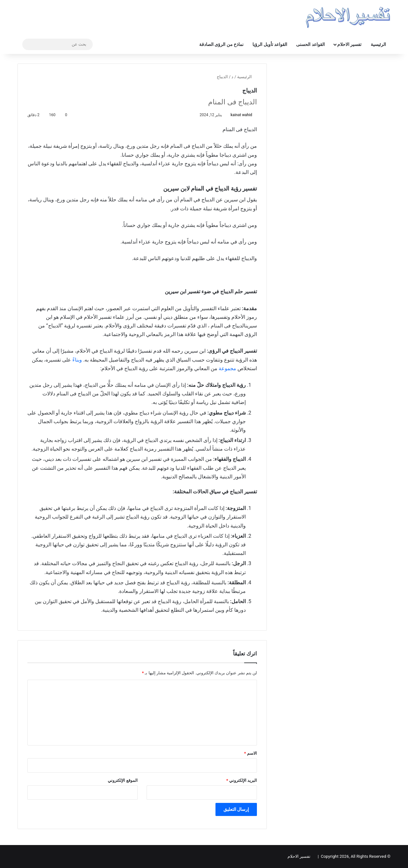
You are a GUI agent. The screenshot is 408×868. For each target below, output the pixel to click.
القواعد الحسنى (310, 44)
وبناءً (77, 360)
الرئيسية (378, 44)
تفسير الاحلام (349, 44)
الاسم (251, 753)
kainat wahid (241, 115)
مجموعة (227, 368)
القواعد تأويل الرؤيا (270, 44)
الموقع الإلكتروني (123, 780)
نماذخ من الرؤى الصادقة (221, 44)
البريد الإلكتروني (242, 780)
